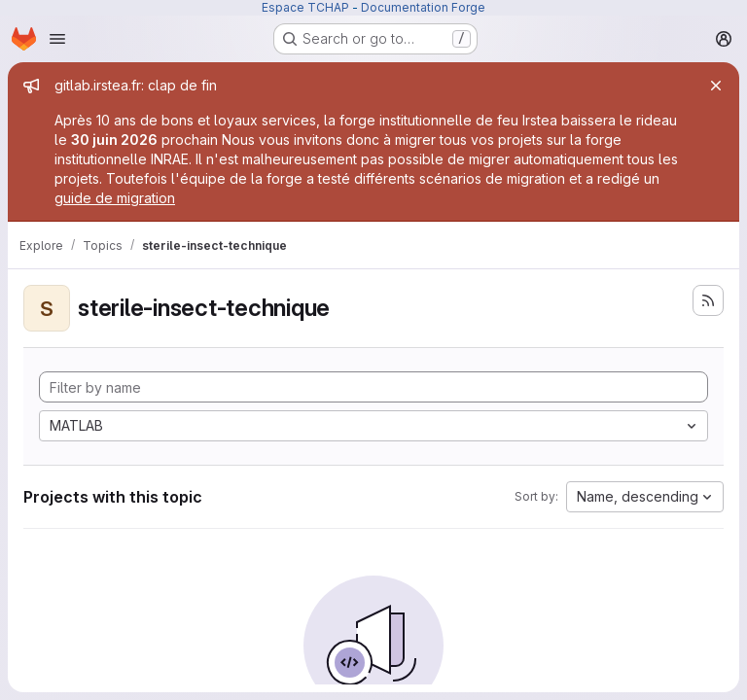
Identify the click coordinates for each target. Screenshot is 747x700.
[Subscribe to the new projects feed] (708, 300)
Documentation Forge (423, 7)
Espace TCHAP (305, 7)
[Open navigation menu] (57, 39)
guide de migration (115, 198)
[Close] (716, 86)
